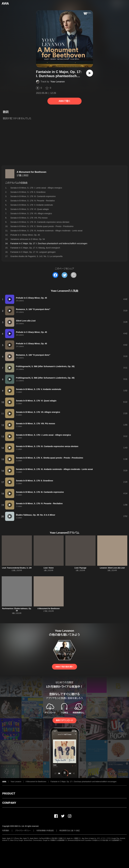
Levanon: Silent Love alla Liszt (112, 568)
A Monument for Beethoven (31, 172)
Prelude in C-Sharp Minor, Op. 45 (25, 235)
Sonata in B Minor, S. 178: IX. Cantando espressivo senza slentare (40, 222)
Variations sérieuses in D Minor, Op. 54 (28, 239)
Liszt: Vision (49, 568)
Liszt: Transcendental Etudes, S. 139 (17, 568)
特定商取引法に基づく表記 (70, 831)
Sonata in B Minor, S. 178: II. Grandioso (28, 192)
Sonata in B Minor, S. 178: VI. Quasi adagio (30, 209)
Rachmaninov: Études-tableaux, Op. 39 (17, 610)
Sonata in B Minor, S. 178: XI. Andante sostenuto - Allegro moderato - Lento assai (46, 231)
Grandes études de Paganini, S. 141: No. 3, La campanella (36, 256)
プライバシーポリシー (23, 831)
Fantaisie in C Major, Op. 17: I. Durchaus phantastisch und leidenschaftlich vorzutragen (84, 782)
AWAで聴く (64, 101)
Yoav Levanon (58, 82)
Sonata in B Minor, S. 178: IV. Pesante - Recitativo (33, 201)
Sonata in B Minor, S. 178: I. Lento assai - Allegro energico (36, 188)
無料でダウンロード (64, 720)
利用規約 (6, 831)
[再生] (90, 73)
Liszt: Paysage (80, 568)
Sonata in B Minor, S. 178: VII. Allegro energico (31, 213)
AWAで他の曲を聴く (64, 667)
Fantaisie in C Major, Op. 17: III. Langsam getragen (33, 252)
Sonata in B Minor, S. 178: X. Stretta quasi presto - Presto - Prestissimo (42, 226)
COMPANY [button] (9, 803)
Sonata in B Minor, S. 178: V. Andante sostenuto (32, 205)
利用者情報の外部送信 (45, 831)
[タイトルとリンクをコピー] (74, 275)
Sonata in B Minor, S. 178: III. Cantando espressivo (33, 196)
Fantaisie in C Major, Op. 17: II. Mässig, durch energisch (35, 248)
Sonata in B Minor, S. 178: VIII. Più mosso (29, 218)
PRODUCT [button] (9, 793)
